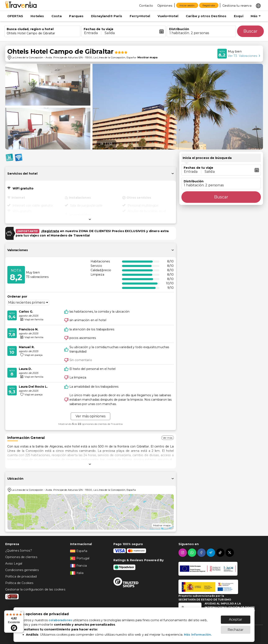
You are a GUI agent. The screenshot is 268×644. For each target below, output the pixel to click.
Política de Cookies (19, 583)
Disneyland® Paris (107, 16)
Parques (76, 16)
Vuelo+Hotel (168, 16)
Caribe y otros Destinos (206, 16)
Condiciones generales (22, 570)
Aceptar (236, 617)
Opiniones (165, 6)
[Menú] (21, 613)
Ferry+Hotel (140, 16)
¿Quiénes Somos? (19, 551)
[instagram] (183, 553)
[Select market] (258, 5)
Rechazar (236, 628)
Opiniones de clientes (21, 557)
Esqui (239, 16)
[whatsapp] (193, 553)
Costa (57, 16)
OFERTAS (15, 16)
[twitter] (230, 553)
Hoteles (37, 16)
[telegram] (211, 553)
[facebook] (202, 553)
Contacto (146, 6)
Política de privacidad (21, 576)
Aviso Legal (14, 563)
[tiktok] (221, 553)
